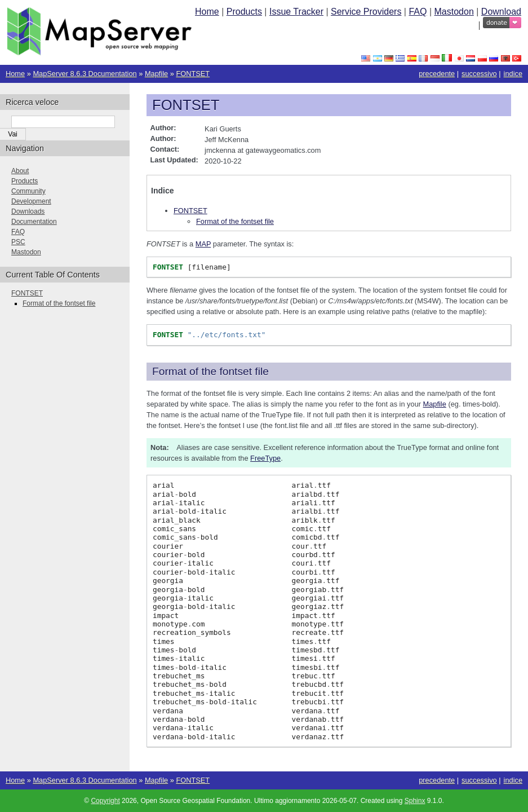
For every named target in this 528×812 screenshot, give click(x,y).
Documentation (34, 222)
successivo (479, 74)
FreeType (265, 458)
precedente (437, 74)
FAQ (418, 12)
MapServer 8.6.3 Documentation (85, 74)
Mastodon (454, 12)
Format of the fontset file (235, 221)
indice (513, 74)
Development (31, 201)
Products (244, 12)
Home (207, 12)
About (20, 171)
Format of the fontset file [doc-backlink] (210, 371)
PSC (18, 242)
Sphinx (415, 801)
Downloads (28, 211)
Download (501, 12)
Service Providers (366, 12)
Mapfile (156, 74)
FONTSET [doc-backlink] (186, 105)
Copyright (105, 801)
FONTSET (193, 74)
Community (28, 191)
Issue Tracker (296, 12)
